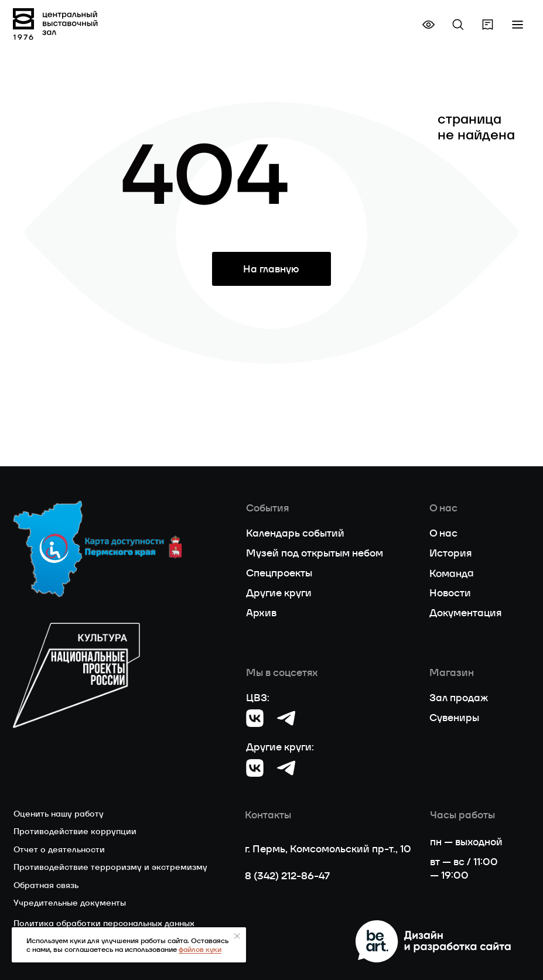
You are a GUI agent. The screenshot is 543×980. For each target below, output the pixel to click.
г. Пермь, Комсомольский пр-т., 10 (328, 849)
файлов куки (200, 949)
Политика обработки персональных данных (104, 923)
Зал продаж (459, 698)
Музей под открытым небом (315, 553)
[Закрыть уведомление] (237, 936)
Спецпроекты (279, 573)
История (450, 553)
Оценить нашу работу (59, 814)
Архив (261, 613)
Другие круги (279, 593)
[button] (518, 24)
